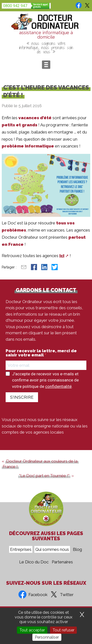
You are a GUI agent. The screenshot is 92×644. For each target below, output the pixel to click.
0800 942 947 (15, 6)
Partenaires (62, 562)
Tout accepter (32, 630)
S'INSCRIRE (22, 397)
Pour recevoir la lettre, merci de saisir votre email (41, 353)
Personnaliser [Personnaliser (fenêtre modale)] (47, 637)
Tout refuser (63, 630)
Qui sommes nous (52, 549)
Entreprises (21, 549)
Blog (77, 549)
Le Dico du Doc (34, 562)
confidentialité (58, 386)
